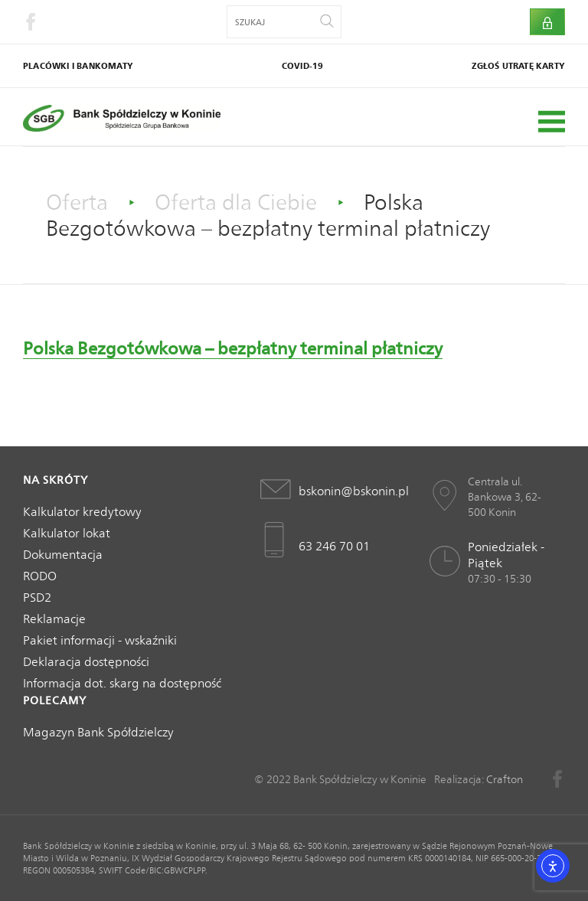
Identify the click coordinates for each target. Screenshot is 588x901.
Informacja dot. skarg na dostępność (122, 683)
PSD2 (37, 597)
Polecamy (55, 700)
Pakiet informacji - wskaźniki (100, 640)
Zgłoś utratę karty (518, 66)
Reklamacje (54, 619)
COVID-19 (303, 66)
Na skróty (56, 480)
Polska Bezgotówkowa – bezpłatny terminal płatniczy (233, 348)
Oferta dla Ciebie (236, 202)
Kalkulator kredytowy (82, 512)
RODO (40, 576)
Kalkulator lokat (67, 533)
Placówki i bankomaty (78, 66)
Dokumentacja (63, 555)
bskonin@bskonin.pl (350, 491)
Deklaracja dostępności (86, 662)
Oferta (77, 202)
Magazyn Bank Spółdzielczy (98, 732)
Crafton (505, 779)
